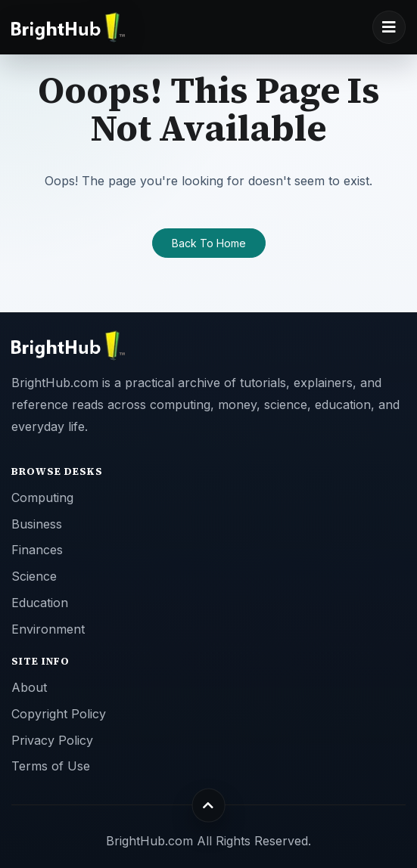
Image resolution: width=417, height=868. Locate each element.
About (29, 687)
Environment (48, 629)
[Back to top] (208, 805)
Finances (37, 550)
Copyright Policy (59, 714)
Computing (42, 498)
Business (37, 524)
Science (34, 576)
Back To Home (209, 243)
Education (40, 603)
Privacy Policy (52, 740)
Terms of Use (51, 766)
